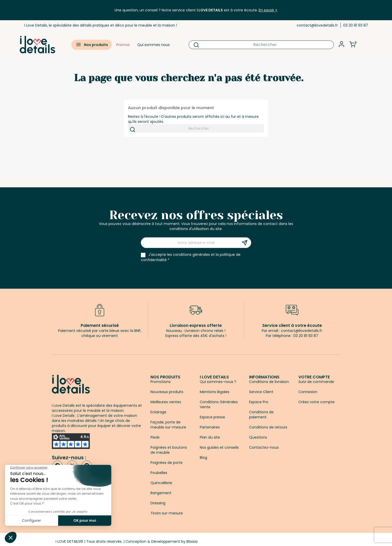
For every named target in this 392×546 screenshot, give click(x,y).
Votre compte (314, 377)
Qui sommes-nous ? (218, 382)
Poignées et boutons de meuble (169, 450)
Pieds (155, 437)
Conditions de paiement (261, 415)
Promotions (161, 382)
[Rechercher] (261, 45)
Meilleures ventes (166, 402)
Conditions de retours (268, 427)
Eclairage (158, 412)
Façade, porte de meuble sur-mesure (168, 425)
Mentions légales (215, 392)
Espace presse (212, 417)
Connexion (308, 392)
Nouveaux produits (167, 392)
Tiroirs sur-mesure (167, 513)
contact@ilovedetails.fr (317, 25)
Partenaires (210, 427)
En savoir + (268, 10)
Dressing (158, 503)
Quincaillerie (161, 483)
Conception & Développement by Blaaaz (162, 541)
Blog (203, 458)
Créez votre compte (317, 402)
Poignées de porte (167, 463)
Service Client (261, 392)
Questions (258, 437)
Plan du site (210, 437)
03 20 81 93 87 (356, 25)
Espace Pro (259, 402)
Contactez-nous (264, 447)
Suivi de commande (316, 382)
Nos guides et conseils (219, 447)
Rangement (161, 493)
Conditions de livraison (269, 382)
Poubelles (159, 473)
